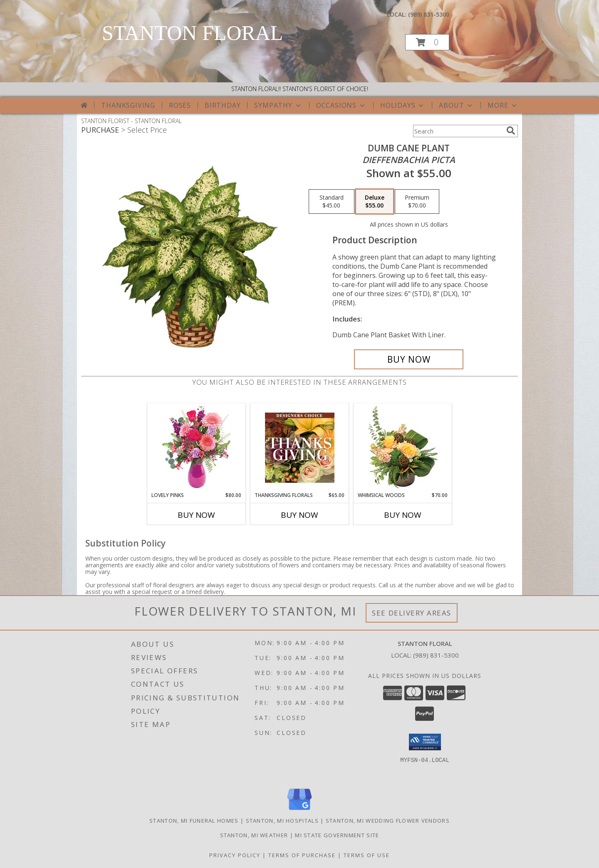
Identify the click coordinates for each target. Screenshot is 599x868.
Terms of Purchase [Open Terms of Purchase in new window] (302, 855)
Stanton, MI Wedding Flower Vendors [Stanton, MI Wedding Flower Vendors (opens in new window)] (388, 821)
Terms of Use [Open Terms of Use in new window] (367, 855)
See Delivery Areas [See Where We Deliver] (412, 613)
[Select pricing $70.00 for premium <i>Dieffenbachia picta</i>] (417, 202)
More (503, 105)
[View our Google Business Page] (299, 810)
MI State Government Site (337, 835)
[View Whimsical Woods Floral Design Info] (403, 448)
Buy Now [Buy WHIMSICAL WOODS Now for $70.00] (403, 515)
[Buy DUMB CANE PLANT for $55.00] (409, 359)
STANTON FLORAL (192, 33)
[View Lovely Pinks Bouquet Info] (197, 448)
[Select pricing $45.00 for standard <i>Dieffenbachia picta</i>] (332, 202)
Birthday (223, 105)
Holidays (403, 105)
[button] (427, 42)
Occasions (341, 105)
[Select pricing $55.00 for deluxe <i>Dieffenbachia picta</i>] (375, 202)
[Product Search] (458, 131)
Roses (180, 105)
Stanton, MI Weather (254, 835)
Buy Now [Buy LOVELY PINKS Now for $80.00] (196, 515)
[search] (511, 131)
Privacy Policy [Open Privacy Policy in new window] (235, 855)
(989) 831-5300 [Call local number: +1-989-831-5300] (429, 14)
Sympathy (278, 105)
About (456, 105)
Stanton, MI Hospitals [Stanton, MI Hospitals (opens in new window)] (282, 821)
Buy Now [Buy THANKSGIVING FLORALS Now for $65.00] (299, 515)
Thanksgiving (128, 105)
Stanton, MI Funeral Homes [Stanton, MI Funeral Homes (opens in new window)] (194, 821)
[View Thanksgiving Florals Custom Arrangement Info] (300, 448)
